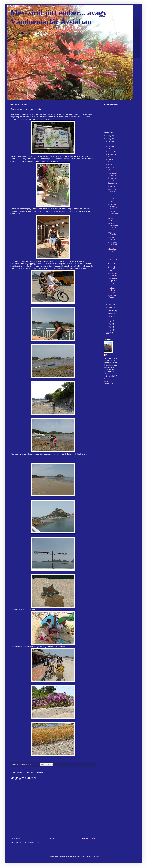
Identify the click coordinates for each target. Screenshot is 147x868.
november (111, 146)
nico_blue (81, 856)
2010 (108, 333)
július (110, 164)
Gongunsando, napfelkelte (113, 280)
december (111, 141)
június (110, 167)
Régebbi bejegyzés (88, 839)
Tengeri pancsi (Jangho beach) (113, 200)
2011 (108, 330)
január (110, 317)
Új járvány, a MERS (112, 297)
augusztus (112, 159)
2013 (108, 324)
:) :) (109, 170)
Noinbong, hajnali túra (112, 219)
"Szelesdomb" (113, 183)
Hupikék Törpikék (112, 233)
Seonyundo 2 (112, 264)
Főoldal (52, 839)
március (111, 311)
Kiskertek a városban (112, 238)
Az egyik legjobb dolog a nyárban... (112, 290)
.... (108, 301)
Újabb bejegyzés (17, 839)
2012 (108, 327)
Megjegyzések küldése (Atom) (30, 842)
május (110, 304)
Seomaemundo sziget (113, 179)
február (111, 314)
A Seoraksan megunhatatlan (113, 251)
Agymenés (111, 186)
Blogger (96, 856)
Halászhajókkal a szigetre (113, 275)
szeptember (112, 154)
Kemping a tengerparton (113, 214)
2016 (108, 136)
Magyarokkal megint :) (112, 174)
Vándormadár (111, 355)
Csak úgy (111, 284)
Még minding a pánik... (113, 260)
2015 (108, 139)
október (111, 151)
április (110, 308)
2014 (108, 321)
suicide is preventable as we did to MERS (113, 226)
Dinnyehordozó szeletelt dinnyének (112, 244)
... (108, 256)
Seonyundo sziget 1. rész (112, 269)
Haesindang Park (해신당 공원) (112, 207)
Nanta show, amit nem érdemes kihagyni (112, 192)
